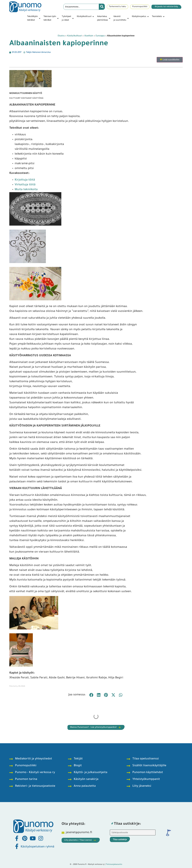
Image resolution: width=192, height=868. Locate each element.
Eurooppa (100, 36)
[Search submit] (102, 7)
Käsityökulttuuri (74, 36)
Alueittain (89, 36)
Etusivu (61, 36)
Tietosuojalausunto (114, 864)
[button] (34, 18)
